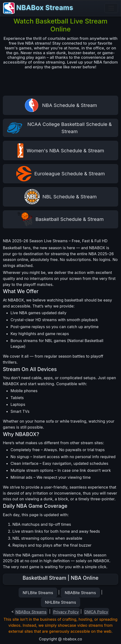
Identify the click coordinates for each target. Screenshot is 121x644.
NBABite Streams (80, 593)
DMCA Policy (96, 612)
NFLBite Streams (38, 593)
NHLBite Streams (60, 602)
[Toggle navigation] (111, 8)
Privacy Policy (66, 612)
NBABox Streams (38, 8)
